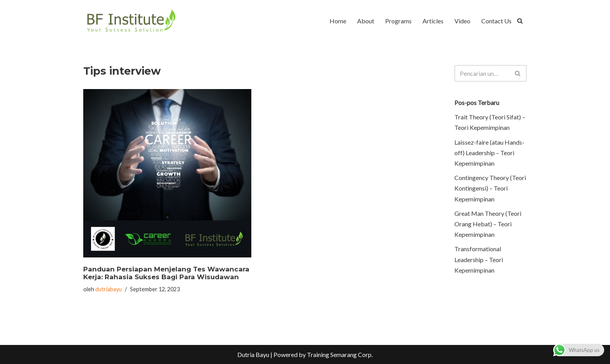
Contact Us (496, 21)
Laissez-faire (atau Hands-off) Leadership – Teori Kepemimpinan (489, 153)
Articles (433, 21)
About (366, 21)
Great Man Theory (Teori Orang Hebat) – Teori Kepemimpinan (488, 224)
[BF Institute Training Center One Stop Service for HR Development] (131, 21)
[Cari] (520, 21)
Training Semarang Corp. (340, 354)
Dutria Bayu (253, 354)
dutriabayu (109, 289)
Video (462, 21)
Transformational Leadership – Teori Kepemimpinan (479, 259)
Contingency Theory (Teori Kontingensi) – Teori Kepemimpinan (490, 188)
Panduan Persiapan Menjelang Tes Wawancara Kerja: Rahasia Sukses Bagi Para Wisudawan (166, 273)
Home (338, 21)
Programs (398, 21)
